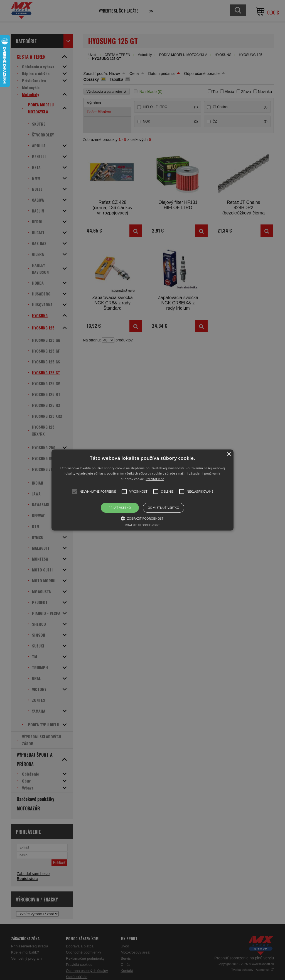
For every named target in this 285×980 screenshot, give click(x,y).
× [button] (229, 454)
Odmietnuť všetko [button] (164, 508)
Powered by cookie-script (143, 525)
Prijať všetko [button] (120, 508)
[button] (142, 490)
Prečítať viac (155, 479)
